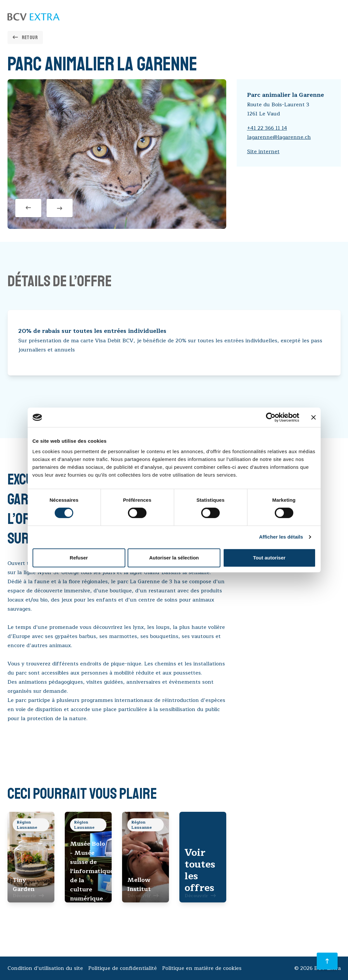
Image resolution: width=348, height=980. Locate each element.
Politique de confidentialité (123, 968)
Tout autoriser (269, 558)
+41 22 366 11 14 (267, 128)
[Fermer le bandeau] (313, 417)
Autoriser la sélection (174, 558)
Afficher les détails (281, 537)
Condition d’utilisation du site (45, 968)
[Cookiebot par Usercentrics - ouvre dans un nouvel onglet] (271, 417)
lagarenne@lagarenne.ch (279, 137)
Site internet (263, 152)
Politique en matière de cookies (202, 968)
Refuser (79, 558)
